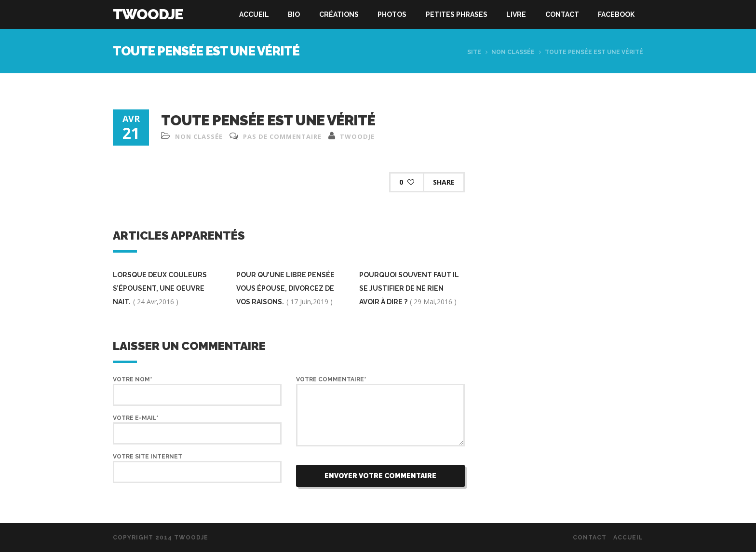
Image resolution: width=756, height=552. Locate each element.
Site (474, 52)
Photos (392, 14)
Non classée (513, 52)
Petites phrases (457, 14)
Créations (339, 14)
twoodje (357, 136)
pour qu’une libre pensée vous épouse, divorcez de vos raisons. (285, 288)
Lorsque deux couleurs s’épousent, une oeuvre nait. (160, 288)
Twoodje (148, 14)
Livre (516, 14)
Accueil (254, 14)
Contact (562, 14)
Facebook (616, 14)
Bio (294, 14)
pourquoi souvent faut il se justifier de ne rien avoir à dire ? (409, 288)
